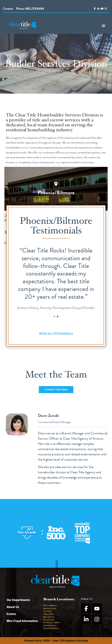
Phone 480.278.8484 (30, 9)
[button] (103, 26)
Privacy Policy (33, 641)
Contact (8, 9)
